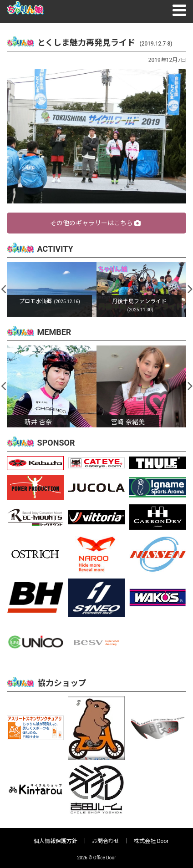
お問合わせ (106, 841)
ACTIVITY (55, 249)
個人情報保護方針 (56, 841)
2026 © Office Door (96, 858)
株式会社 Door (151, 841)
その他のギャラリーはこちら (95, 223)
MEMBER (54, 332)
